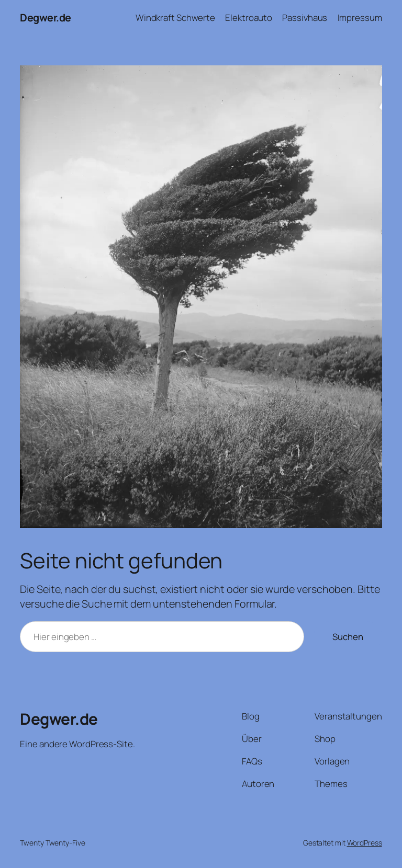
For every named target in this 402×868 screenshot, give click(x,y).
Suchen (348, 637)
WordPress (365, 843)
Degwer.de (46, 18)
